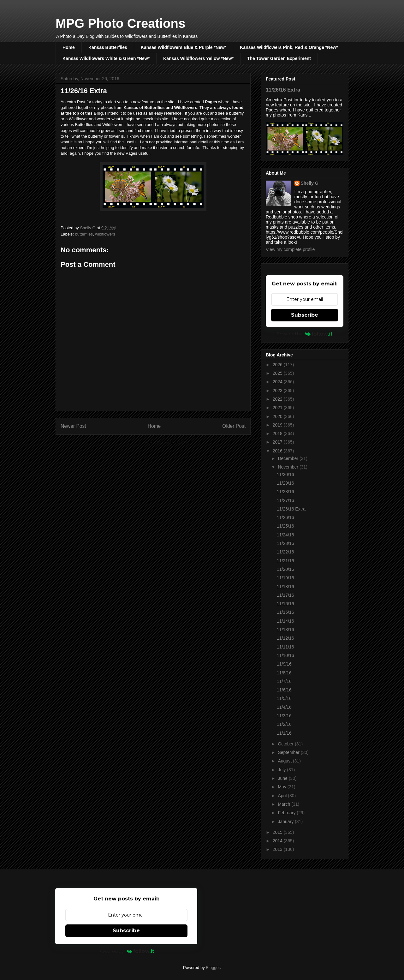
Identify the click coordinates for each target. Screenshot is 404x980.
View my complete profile (290, 249)
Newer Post (73, 426)
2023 (278, 391)
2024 (278, 382)
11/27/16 (285, 500)
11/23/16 (285, 543)
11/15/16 (285, 612)
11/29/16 (285, 483)
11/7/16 (284, 681)
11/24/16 (285, 535)
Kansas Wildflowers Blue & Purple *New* (184, 47)
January (286, 822)
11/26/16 (285, 517)
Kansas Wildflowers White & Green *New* (106, 58)
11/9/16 (284, 664)
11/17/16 (285, 595)
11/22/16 (285, 552)
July (282, 770)
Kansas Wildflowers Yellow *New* (198, 58)
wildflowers (105, 234)
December (288, 458)
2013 (278, 849)
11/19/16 (285, 578)
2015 (278, 832)
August (285, 761)
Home (69, 47)
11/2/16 (284, 724)
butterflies (84, 234)
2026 (278, 365)
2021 (278, 408)
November (288, 467)
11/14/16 (285, 621)
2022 (278, 399)
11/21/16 (285, 561)
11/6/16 (284, 690)
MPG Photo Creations (120, 23)
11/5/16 (284, 698)
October (286, 744)
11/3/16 (284, 716)
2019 (278, 425)
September (289, 752)
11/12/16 (285, 638)
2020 (278, 416)
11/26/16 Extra (283, 90)
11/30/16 (285, 475)
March (285, 804)
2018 (278, 433)
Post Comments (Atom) (166, 442)
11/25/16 (285, 526)
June (283, 778)
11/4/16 (284, 707)
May (282, 787)
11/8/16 (284, 673)
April (283, 796)
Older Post (234, 426)
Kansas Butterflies (108, 47)
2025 (278, 373)
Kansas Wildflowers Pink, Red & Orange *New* (289, 47)
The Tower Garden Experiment (279, 58)
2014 (278, 841)
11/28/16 (285, 492)
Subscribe (305, 315)
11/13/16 (285, 630)
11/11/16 (285, 647)
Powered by (305, 334)
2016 (278, 451)
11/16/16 (285, 604)
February (287, 813)
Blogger (213, 968)
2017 (278, 442)
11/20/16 (285, 569)
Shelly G (310, 183)
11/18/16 (285, 587)
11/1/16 (284, 733)
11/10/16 (285, 655)
